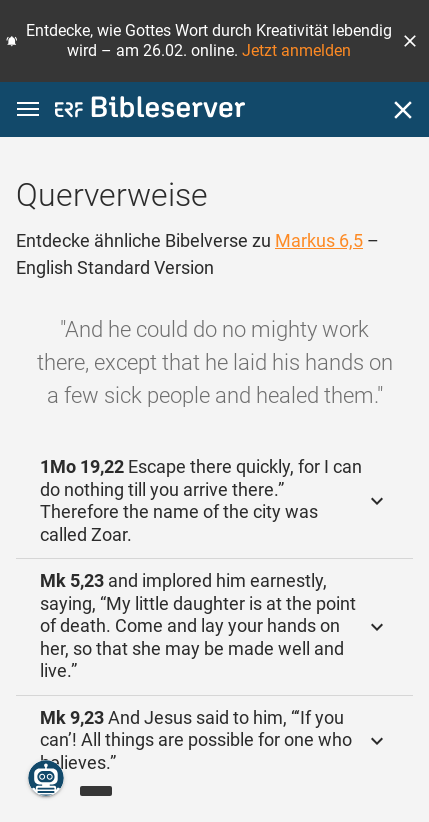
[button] (410, 41)
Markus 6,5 (319, 240)
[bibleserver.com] (150, 110)
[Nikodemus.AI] (46, 778)
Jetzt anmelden (296, 50)
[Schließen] (403, 110)
